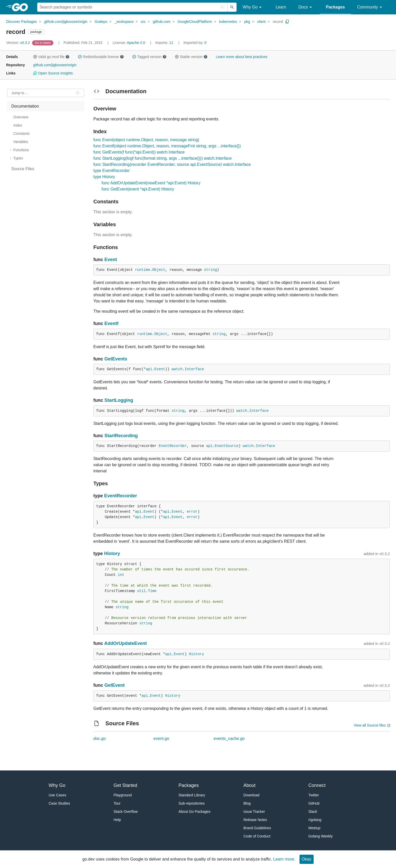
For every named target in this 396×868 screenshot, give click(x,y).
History (112, 554)
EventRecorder (173, 446)
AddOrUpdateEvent (125, 643)
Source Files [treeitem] (23, 169)
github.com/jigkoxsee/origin (66, 22)
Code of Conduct (257, 836)
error (192, 512)
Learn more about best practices (242, 57)
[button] (35, 57)
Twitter (314, 795)
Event (111, 260)
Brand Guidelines (257, 828)
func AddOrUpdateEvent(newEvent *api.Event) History (151, 183)
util (141, 591)
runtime (143, 270)
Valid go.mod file (51, 57)
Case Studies (59, 803)
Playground (123, 795)
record (278, 22)
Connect (317, 785)
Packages (335, 7)
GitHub (314, 803)
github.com (162, 22)
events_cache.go (229, 738)
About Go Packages (195, 812)
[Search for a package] (132, 7)
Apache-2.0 (136, 43)
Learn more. (284, 859)
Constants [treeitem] (21, 133)
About (250, 785)
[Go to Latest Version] (43, 43)
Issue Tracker (254, 812)
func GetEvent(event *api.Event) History (138, 189)
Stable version (191, 57)
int (121, 575)
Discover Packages (22, 22)
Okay (307, 859)
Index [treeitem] (18, 125)
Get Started (125, 785)
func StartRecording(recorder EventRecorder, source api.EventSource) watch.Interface (172, 164)
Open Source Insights (53, 73)
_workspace (124, 22)
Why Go (253, 7)
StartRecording (121, 436)
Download (252, 795)
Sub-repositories (192, 803)
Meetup (315, 828)
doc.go (100, 738)
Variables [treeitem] (21, 142)
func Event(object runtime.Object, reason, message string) (146, 140)
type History (104, 177)
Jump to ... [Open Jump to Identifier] (20, 93)
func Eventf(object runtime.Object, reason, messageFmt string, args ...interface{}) (167, 146)
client (261, 22)
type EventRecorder (112, 171)
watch (177, 369)
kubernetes (228, 22)
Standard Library (192, 795)
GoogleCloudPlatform (195, 22)
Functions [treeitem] (21, 150)
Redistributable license (101, 57)
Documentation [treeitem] (25, 106)
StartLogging (119, 400)
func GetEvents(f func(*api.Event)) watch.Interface (139, 152)
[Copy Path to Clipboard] (287, 22)
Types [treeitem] (18, 158)
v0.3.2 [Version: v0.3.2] (19, 43)
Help (117, 820)
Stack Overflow (126, 812)
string (210, 270)
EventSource (227, 446)
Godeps (101, 22)
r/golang (315, 820)
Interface (194, 369)
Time (152, 591)
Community (370, 7)
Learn (281, 7)
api (149, 369)
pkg (247, 22)
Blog (247, 803)
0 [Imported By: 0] (195, 43)
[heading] (22, 7)
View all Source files (370, 725)
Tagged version (149, 57)
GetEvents (116, 359)
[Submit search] (232, 7)
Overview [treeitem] (21, 117)
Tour (117, 803)
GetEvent (115, 685)
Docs (306, 7)
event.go (161, 738)
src (143, 22)
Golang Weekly (321, 836)
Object (159, 270)
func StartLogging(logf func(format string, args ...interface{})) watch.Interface (163, 158)
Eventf (112, 323)
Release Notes (255, 820)
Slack (313, 812)
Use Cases (57, 795)
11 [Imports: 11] (165, 43)
